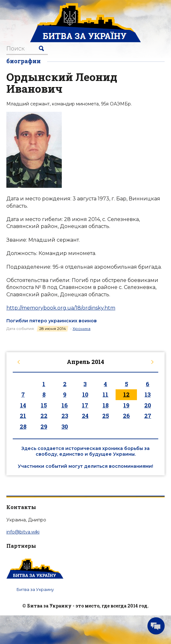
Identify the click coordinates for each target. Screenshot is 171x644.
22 (44, 416)
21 (23, 416)
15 (44, 405)
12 (126, 394)
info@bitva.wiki (23, 532)
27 (148, 416)
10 (85, 394)
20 (148, 405)
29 (44, 426)
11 (105, 394)
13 (148, 394)
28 (23, 426)
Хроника (82, 329)
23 (65, 416)
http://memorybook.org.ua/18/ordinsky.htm (61, 308)
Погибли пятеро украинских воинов (52, 321)
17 (85, 405)
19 (126, 405)
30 (65, 426)
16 (65, 405)
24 (85, 416)
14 (23, 405)
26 (126, 416)
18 (106, 405)
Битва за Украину (35, 589)
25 (106, 416)
